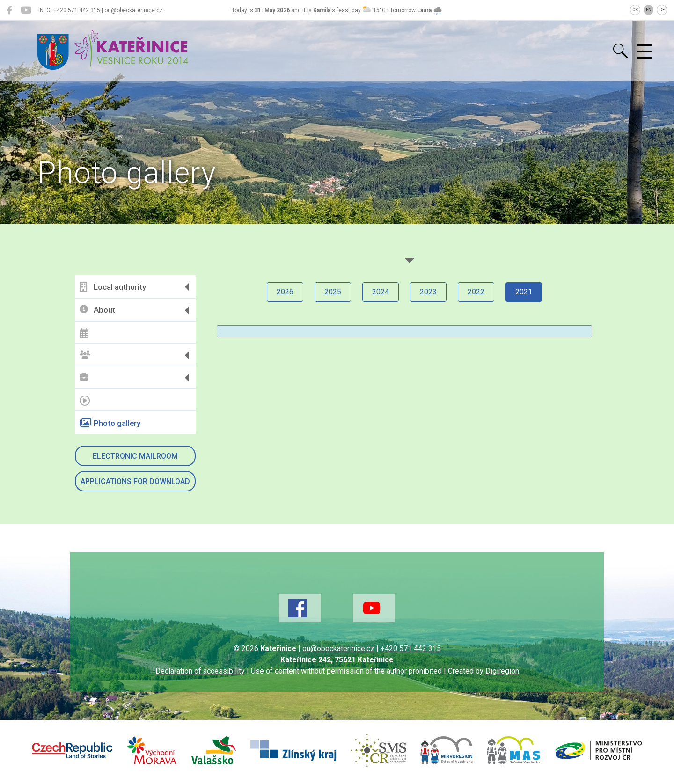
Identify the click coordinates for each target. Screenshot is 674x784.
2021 (524, 292)
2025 (333, 292)
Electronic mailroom (135, 456)
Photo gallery (110, 423)
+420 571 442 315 (411, 648)
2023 (428, 292)
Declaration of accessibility (200, 671)
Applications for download (135, 481)
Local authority (113, 287)
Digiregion (502, 671)
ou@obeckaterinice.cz (338, 648)
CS (635, 10)
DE (662, 10)
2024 (381, 292)
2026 (285, 292)
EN (649, 10)
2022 (476, 292)
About (97, 310)
